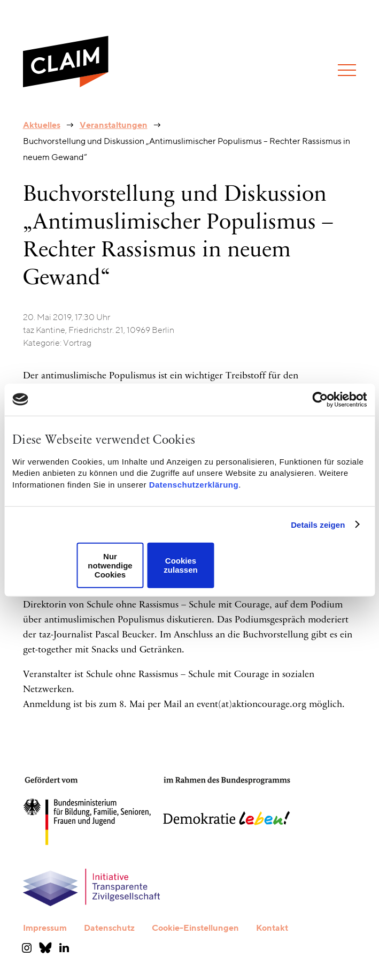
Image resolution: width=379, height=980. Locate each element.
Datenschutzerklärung (194, 484)
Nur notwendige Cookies (110, 565)
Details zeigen (318, 524)
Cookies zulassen (180, 565)
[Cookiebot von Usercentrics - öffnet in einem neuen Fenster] (320, 399)
